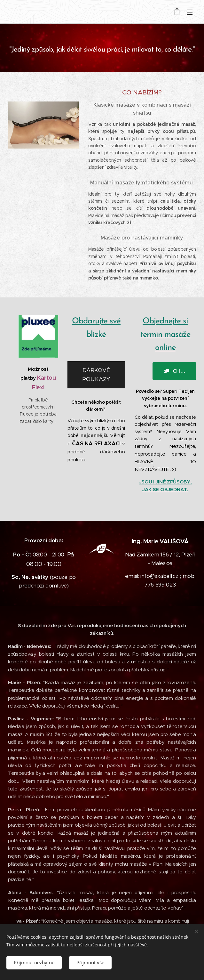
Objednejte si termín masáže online (165, 335)
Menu (190, 12)
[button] (174, 371)
